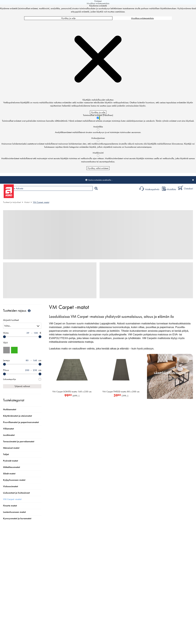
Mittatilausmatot (11, 467)
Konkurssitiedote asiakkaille (100, 180)
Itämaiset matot (11, 448)
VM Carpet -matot (41, 202)
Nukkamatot (10, 409)
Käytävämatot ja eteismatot (17, 416)
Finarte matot (10, 506)
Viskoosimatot (10, 486)
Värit (5, 343)
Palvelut (68, 196)
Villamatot (8, 429)
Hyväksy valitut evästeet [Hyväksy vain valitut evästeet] (98, 168)
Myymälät (51, 196)
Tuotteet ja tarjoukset (29, 196)
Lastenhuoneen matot (14, 512)
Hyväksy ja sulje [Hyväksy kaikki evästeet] (68, 18)
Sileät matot (9, 474)
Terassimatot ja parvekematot (19, 441)
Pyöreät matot (10, 461)
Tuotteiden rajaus (17, 311)
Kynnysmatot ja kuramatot (17, 518)
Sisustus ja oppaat (85, 196)
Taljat (6, 454)
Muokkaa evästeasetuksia (142, 18)
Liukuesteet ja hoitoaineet (16, 493)
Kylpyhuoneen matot (14, 480)
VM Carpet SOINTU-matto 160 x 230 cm (72, 392)
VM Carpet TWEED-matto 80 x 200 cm (121, 392)
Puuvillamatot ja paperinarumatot (21, 422)
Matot (27, 202)
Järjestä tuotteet (11, 320)
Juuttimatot (9, 435)
